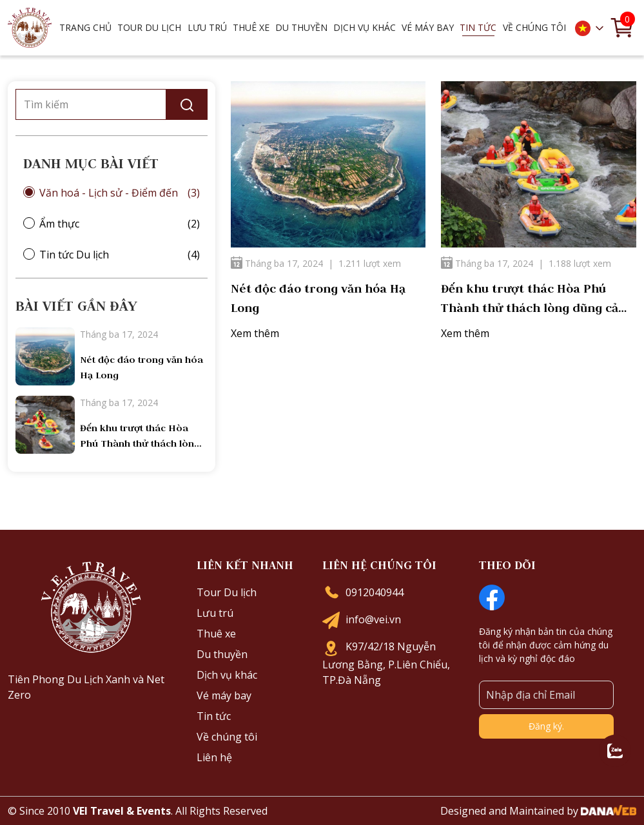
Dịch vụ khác (227, 675)
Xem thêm (255, 333)
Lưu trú (215, 613)
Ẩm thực (59, 224)
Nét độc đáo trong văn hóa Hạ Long (318, 298)
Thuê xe (216, 634)
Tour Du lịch (227, 592)
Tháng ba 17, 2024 (277, 263)
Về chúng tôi (227, 737)
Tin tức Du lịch (74, 255)
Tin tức (214, 716)
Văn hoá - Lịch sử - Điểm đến (109, 193)
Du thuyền (222, 654)
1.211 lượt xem (370, 263)
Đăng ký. (546, 726)
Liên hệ (214, 757)
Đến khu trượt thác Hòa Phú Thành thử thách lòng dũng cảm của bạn (535, 299)
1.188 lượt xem (580, 263)
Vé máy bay (428, 27)
